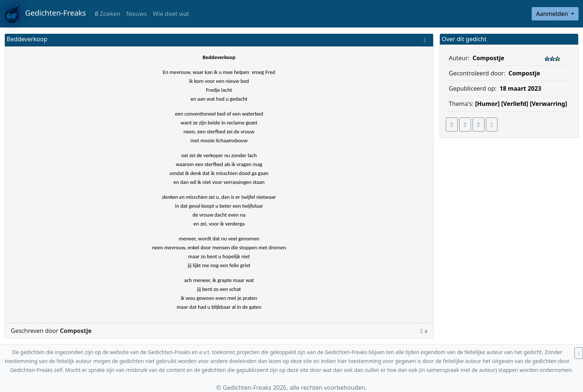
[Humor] (487, 104)
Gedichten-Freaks (45, 14)
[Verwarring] (548, 104)
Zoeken (107, 14)
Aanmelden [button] (553, 14)
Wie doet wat (171, 14)
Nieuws (136, 14)
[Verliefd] (515, 104)
